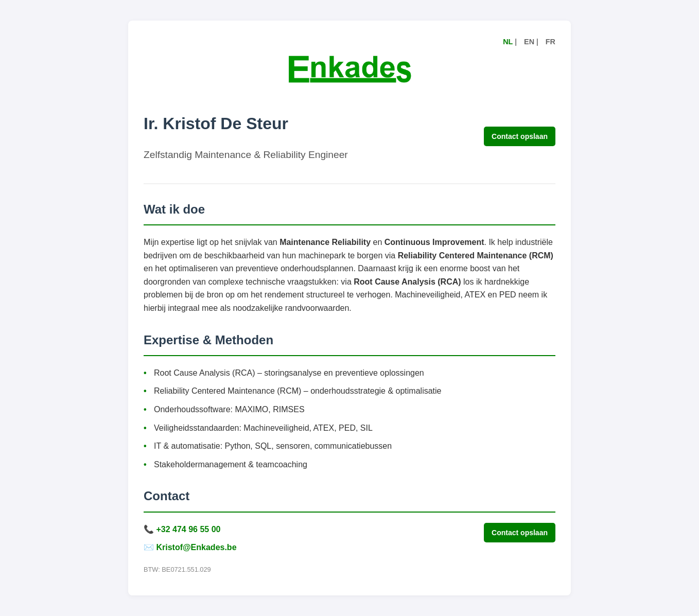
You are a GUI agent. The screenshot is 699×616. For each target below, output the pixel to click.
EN (529, 42)
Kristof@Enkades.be (196, 547)
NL (508, 42)
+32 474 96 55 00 (188, 529)
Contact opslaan (520, 136)
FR (551, 42)
